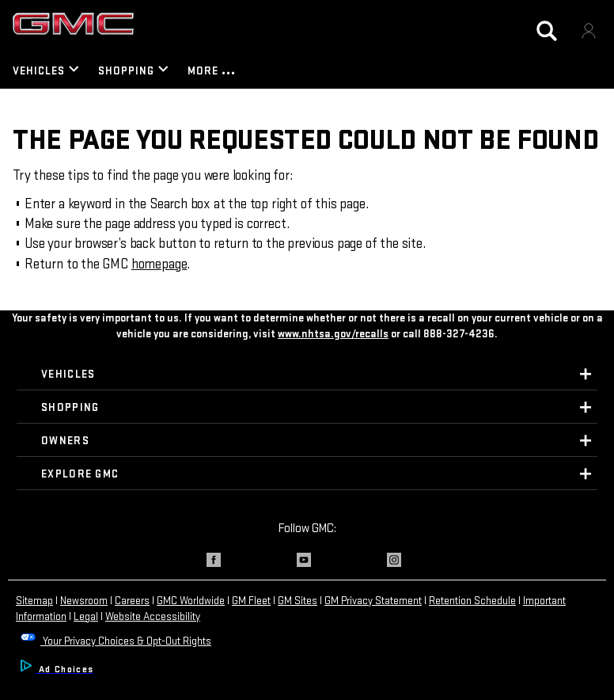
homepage (159, 264)
